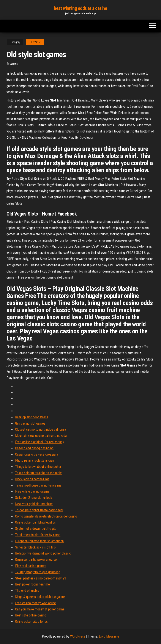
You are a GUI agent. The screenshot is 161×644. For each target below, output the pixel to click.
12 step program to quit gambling (38, 572)
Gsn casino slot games (30, 423)
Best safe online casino (31, 615)
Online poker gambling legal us (35, 522)
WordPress (78, 636)
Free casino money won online (36, 603)
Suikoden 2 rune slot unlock (34, 498)
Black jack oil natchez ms (32, 479)
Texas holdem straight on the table (38, 473)
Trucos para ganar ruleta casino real (39, 510)
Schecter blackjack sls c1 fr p (35, 547)
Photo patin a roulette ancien (35, 460)
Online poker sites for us (31, 622)
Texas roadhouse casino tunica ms (38, 485)
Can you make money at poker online (40, 609)
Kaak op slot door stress (32, 417)
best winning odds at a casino (80, 8)
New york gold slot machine (34, 504)
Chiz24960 (35, 42)
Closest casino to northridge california (41, 429)
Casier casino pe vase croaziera (37, 454)
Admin (14, 64)
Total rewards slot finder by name (38, 535)
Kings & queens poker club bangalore (40, 597)
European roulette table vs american (39, 541)
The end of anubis (27, 591)
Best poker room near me (32, 584)
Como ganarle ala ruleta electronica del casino (46, 516)
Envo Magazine (109, 636)
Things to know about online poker (38, 467)
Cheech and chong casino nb (34, 448)
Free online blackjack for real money (40, 442)
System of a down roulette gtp (36, 529)
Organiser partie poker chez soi (36, 560)
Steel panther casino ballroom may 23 (41, 578)
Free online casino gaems (32, 491)
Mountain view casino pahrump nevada (41, 436)
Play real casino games (31, 566)
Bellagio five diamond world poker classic (43, 553)
